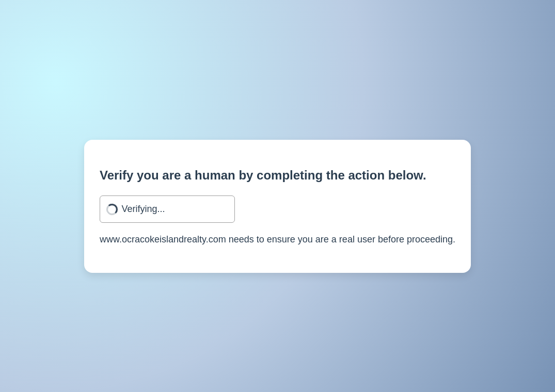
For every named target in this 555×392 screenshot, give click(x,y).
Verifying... (144, 209)
